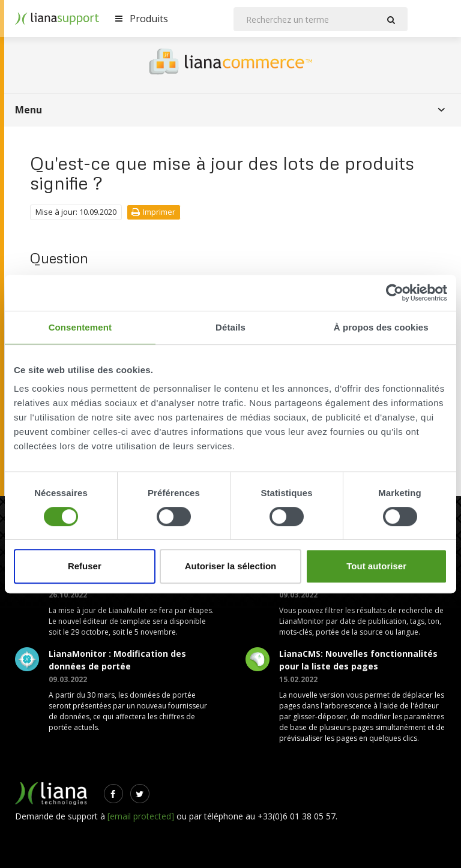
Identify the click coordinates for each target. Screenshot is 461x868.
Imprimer (153, 212)
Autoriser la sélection (231, 566)
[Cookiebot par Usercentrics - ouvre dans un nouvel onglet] (395, 293)
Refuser (85, 566)
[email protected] (141, 816)
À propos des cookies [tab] (381, 327)
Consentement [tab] (80, 327)
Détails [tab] (230, 327)
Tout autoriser (376, 566)
